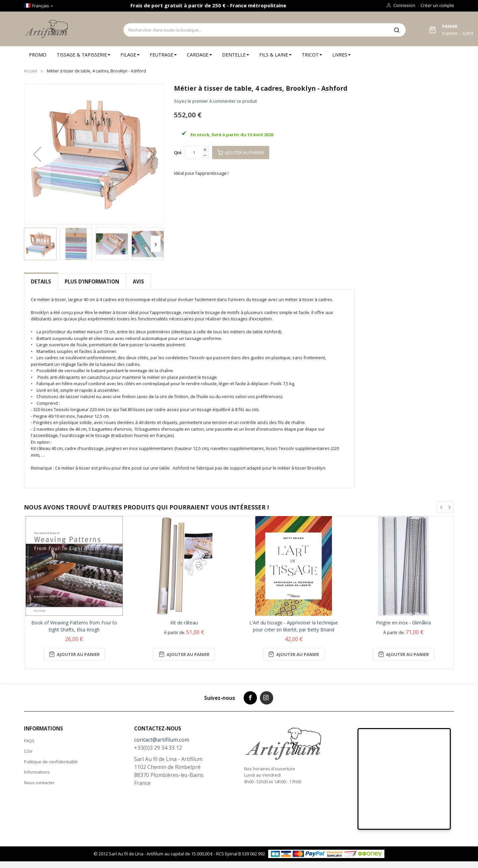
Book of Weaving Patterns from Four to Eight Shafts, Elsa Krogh (74, 626)
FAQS (29, 741)
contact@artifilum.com (162, 740)
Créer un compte (437, 5)
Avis (138, 281)
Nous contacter (39, 783)
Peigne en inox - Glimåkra (403, 623)
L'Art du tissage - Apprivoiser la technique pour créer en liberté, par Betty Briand (294, 626)
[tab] (41, 282)
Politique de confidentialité (51, 762)
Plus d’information (92, 281)
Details (41, 281)
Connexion (404, 5)
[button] (37, 154)
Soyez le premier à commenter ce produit (215, 101)
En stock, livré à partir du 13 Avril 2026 (232, 135)
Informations (37, 772)
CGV (28, 751)
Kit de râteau (184, 623)
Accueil (31, 71)
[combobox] (256, 30)
